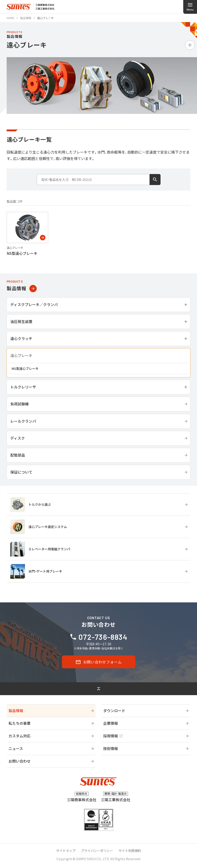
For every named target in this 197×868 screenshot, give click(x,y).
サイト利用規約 (130, 851)
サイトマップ (66, 851)
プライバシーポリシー (97, 851)
